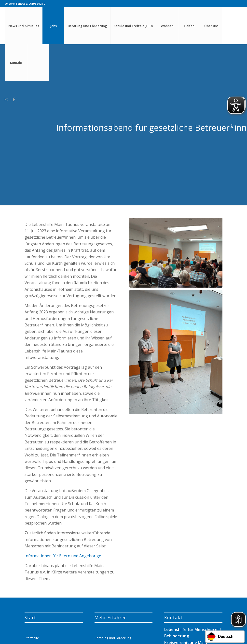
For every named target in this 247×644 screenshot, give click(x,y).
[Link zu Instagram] (6, 99)
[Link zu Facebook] (14, 99)
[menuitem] (24, 26)
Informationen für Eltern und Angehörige (63, 556)
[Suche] (38, 63)
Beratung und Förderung (113, 638)
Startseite (32, 638)
